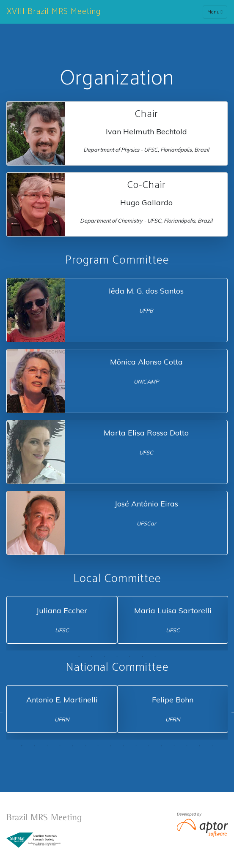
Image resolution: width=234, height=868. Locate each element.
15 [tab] (200, 746)
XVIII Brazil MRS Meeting (54, 12)
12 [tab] (162, 746)
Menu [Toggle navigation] (215, 12)
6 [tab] (143, 657)
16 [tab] (212, 746)
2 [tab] (92, 657)
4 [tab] (117, 657)
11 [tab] (149, 746)
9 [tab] (124, 746)
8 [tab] (111, 746)
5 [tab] (130, 657)
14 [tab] (187, 746)
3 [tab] (105, 657)
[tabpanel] (62, 620)
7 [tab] (155, 657)
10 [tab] (136, 746)
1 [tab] (79, 657)
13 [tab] (174, 746)
